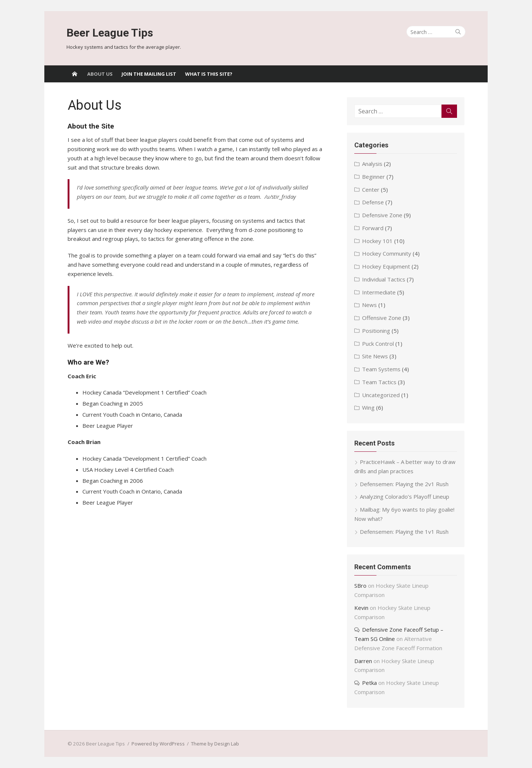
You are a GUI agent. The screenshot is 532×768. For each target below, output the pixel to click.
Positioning (376, 331)
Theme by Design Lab (214, 744)
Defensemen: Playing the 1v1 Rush (405, 532)
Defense (373, 202)
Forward (373, 228)
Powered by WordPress (157, 744)
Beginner (374, 177)
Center (371, 190)
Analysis (373, 164)
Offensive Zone (382, 318)
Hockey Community (387, 253)
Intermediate (379, 292)
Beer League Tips (110, 33)
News (370, 305)
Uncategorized (381, 395)
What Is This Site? (209, 74)
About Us (100, 74)
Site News (375, 356)
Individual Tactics (384, 279)
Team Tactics (380, 382)
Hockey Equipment (386, 266)
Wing (369, 407)
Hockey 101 (378, 241)
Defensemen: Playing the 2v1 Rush (405, 484)
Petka (370, 683)
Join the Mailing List (149, 74)
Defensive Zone (383, 215)
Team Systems (382, 369)
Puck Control (378, 344)
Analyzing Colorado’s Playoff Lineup (405, 496)
